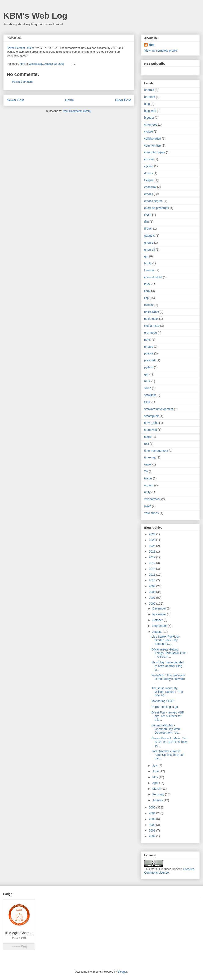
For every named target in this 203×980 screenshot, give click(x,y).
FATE (148, 215)
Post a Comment (22, 82)
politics (149, 353)
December (159, 608)
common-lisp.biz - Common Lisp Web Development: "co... (166, 729)
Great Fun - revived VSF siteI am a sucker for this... (168, 716)
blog (147, 104)
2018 (153, 552)
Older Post (123, 100)
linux (147, 291)
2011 (153, 575)
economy (150, 187)
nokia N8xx (152, 312)
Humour (150, 270)
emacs (149, 194)
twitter (148, 478)
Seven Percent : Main (20, 48)
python (149, 367)
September (160, 626)
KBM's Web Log (35, 16)
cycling (149, 166)
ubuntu (149, 485)
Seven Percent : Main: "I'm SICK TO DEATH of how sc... (169, 742)
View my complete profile (161, 51)
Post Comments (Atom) (77, 111)
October (158, 620)
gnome (149, 243)
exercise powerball (156, 208)
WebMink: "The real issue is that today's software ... (168, 679)
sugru (148, 437)
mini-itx (149, 305)
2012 (153, 569)
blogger (149, 118)
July (155, 766)
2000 (153, 836)
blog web (150, 111)
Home (70, 100)
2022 (153, 546)
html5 (148, 263)
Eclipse (149, 180)
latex (147, 284)
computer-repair (155, 152)
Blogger (122, 972)
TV (146, 471)
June (156, 771)
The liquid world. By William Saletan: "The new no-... (167, 692)
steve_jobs (151, 423)
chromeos (151, 125)
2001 (153, 830)
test (147, 444)
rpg (146, 374)
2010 (153, 580)
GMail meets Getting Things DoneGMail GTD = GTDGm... (169, 653)
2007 (153, 598)
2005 (153, 807)
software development (159, 409)
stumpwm (151, 430)
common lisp (153, 145)
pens (147, 340)
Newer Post (15, 100)
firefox (148, 229)
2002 (153, 825)
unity (147, 492)
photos (149, 347)
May (155, 777)
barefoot (150, 97)
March (157, 789)
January (158, 800)
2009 (153, 586)
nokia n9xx (151, 319)
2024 (153, 534)
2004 (153, 813)
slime (148, 388)
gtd (146, 256)
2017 (153, 557)
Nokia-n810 (152, 326)
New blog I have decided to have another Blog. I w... (168, 666)
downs (148, 173)
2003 (153, 819)
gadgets (150, 236)
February (159, 794)
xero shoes (151, 513)
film (147, 222)
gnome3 (150, 250)
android (149, 90)
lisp (146, 298)
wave (148, 506)
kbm (152, 45)
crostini (149, 159)
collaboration (153, 139)
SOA (147, 402)
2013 (153, 563)
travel (148, 464)
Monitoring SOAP (163, 701)
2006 (153, 604)
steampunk (151, 416)
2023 (153, 540)
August (157, 632)
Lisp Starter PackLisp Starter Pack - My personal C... (166, 640)
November (159, 614)
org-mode (151, 333)
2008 (153, 592)
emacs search (153, 201)
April (156, 783)
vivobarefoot (152, 499)
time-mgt (150, 457)
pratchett (150, 360)
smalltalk (150, 395)
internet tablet (153, 277)
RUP (147, 381)
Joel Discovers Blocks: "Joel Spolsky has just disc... (168, 755)
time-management (156, 451)
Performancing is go (165, 707)
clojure (149, 132)
